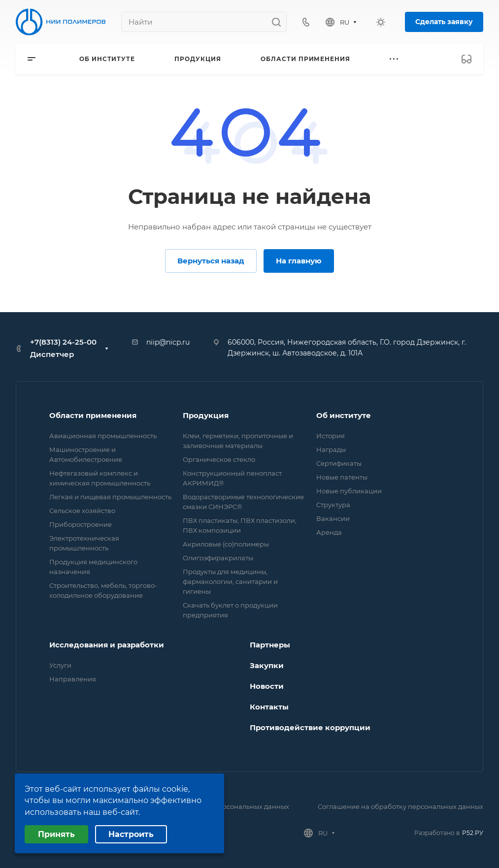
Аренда (329, 532)
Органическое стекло (219, 459)
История (331, 436)
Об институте (344, 415)
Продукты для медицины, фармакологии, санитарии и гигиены (230, 581)
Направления (73, 679)
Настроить (131, 834)
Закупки (267, 665)
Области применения (93, 415)
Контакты (269, 707)
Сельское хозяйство (82, 511)
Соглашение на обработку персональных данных (400, 806)
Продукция (206, 415)
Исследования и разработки (107, 645)
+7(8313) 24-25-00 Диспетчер (63, 348)
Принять (56, 834)
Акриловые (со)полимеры (226, 544)
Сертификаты (339, 463)
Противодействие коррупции (310, 727)
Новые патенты (342, 477)
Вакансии (333, 518)
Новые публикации (349, 491)
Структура (333, 505)
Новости (267, 686)
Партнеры (270, 645)
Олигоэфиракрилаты (218, 558)
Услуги (60, 665)
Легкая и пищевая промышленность (110, 497)
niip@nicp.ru (168, 342)
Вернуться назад (211, 261)
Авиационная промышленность (103, 436)
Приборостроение (81, 524)
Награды (331, 450)
